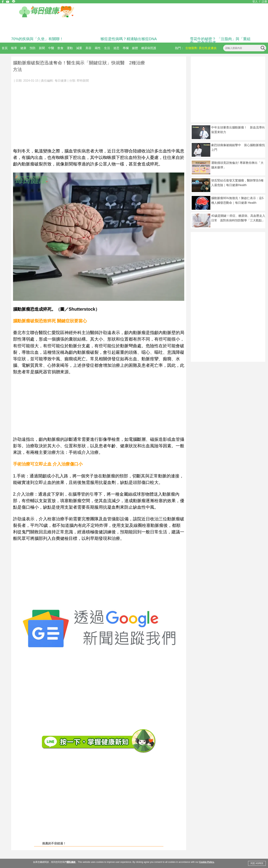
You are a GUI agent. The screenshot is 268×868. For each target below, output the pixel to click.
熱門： (179, 48)
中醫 (51, 48)
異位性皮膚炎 (208, 48)
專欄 (126, 48)
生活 (107, 48)
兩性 (98, 48)
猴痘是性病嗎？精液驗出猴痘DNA (129, 39)
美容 (88, 48)
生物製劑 (191, 48)
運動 (70, 48)
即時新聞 (83, 81)
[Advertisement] (99, 113)
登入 (255, 1)
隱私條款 (71, 862)
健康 (23, 48)
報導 (14, 48)
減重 (79, 48)
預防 (33, 48)
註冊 (264, 1)
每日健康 (61, 81)
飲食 (60, 48)
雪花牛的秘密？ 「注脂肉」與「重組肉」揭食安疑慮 (220, 41)
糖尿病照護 (149, 48)
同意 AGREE (257, 863)
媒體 (135, 48)
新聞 (42, 48)
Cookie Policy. (207, 862)
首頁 (5, 48)
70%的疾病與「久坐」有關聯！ (37, 39)
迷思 (116, 48)
